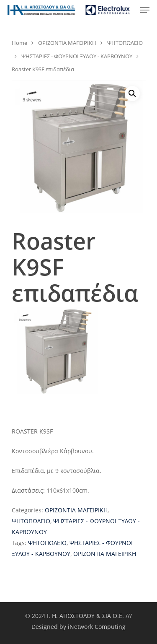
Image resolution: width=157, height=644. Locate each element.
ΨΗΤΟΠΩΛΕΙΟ (125, 43)
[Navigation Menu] (145, 10)
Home (19, 43)
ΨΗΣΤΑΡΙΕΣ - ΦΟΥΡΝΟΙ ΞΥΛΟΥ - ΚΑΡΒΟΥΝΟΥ (77, 56)
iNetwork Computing (97, 627)
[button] (132, 93)
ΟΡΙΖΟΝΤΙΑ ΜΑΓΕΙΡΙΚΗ (67, 43)
